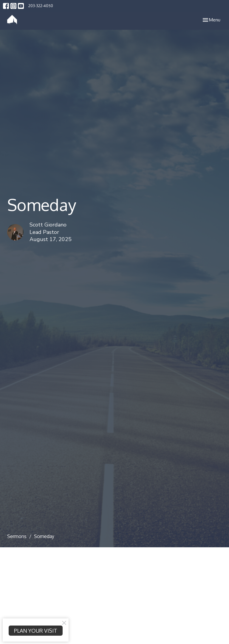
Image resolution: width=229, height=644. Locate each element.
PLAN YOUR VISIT (36, 631)
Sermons (17, 536)
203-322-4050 (41, 6)
